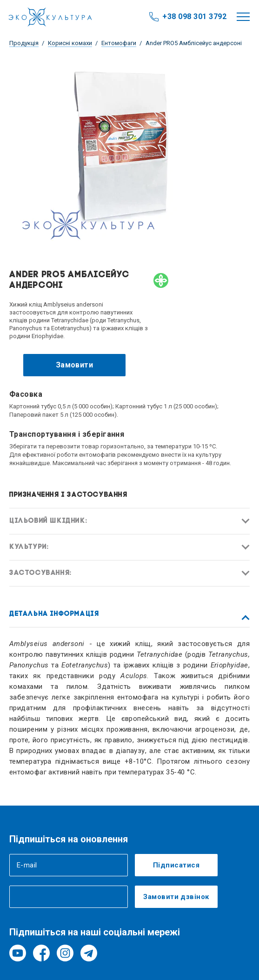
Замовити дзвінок (176, 897)
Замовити (75, 365)
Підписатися (176, 865)
